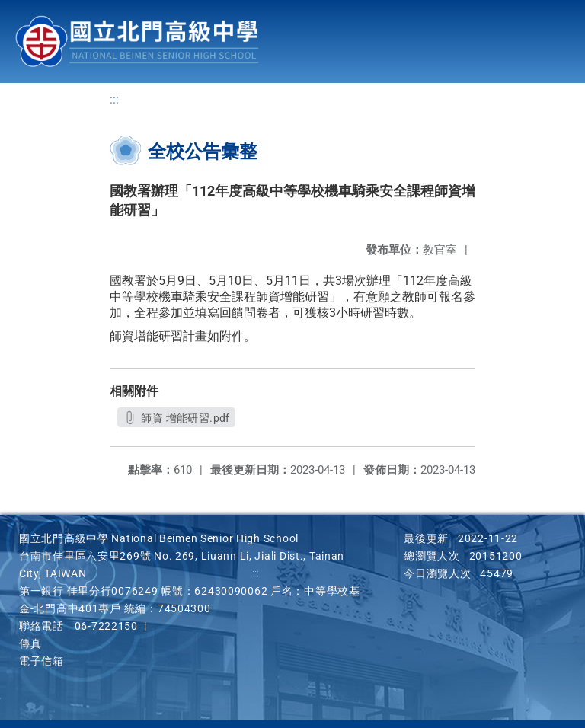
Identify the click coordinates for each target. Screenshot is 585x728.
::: (114, 99)
